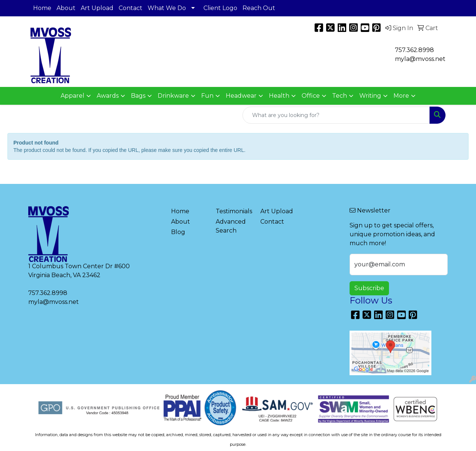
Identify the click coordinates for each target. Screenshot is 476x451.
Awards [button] (108, 96)
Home (42, 8)
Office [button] (311, 96)
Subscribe (369, 288)
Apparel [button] (73, 96)
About (66, 8)
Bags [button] (138, 96)
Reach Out (259, 8)
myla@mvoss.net (54, 302)
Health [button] (279, 96)
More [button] (401, 96)
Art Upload (97, 8)
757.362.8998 (414, 50)
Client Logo (220, 8)
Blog (178, 232)
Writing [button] (370, 96)
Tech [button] (340, 96)
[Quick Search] (336, 115)
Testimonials (234, 211)
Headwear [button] (241, 96)
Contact (131, 8)
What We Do (167, 8)
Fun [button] (207, 96)
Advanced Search (231, 226)
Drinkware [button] (173, 96)
